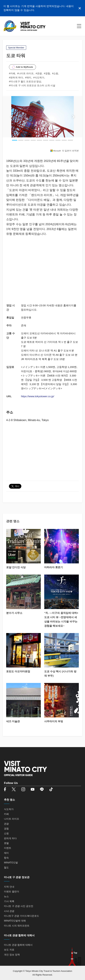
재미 (6, 853)
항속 (6, 858)
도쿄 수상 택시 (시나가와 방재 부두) (60, 674)
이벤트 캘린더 (12, 892)
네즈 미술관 (13, 721)
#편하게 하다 (16, 78)
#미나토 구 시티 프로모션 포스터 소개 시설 (32, 85)
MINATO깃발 (11, 863)
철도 (6, 867)
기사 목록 (9, 901)
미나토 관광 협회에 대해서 (18, 945)
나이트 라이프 (12, 819)
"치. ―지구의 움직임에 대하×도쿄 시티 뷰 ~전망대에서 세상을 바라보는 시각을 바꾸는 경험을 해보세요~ (61, 619)
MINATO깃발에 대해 (15, 921)
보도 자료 (9, 950)
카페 (6, 814)
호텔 (6, 843)
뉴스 (6, 896)
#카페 (12, 73)
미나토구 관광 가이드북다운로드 (22, 916)
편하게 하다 (10, 838)
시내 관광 (9, 911)
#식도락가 (39, 78)
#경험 (47, 73)
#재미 (28, 78)
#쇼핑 (55, 73)
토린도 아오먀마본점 (18, 671)
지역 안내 (9, 887)
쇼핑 (6, 833)
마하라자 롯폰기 (54, 567)
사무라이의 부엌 (54, 721)
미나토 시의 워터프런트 (17, 926)
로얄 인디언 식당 (16, 567)
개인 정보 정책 (12, 955)
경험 (6, 829)
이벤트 (8, 848)
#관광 (39, 73)
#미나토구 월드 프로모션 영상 (25, 81)
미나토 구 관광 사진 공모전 (19, 906)
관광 (6, 824)
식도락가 (9, 809)
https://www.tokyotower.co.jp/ (38, 396)
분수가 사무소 (14, 613)
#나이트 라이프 (25, 73)
